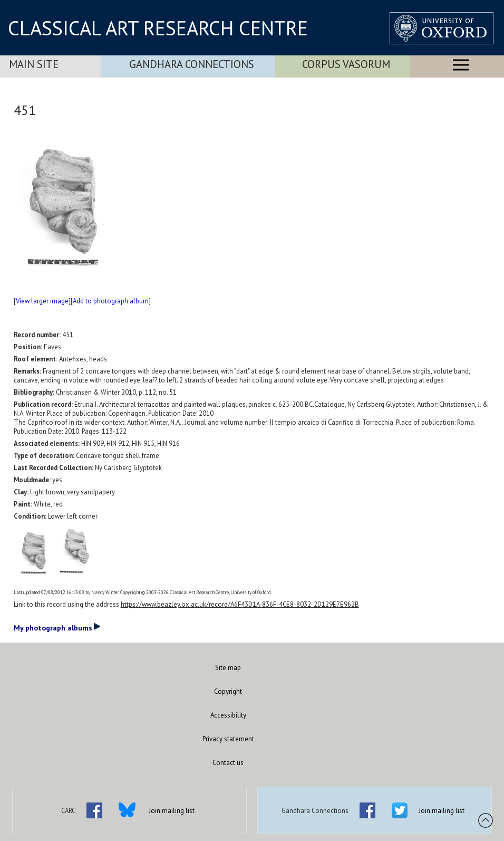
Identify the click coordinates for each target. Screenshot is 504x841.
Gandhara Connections (192, 64)
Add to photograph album (111, 301)
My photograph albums (57, 627)
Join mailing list (172, 811)
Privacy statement (228, 739)
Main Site (34, 64)
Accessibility (228, 715)
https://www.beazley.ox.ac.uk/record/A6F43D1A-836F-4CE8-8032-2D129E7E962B (240, 604)
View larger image (42, 301)
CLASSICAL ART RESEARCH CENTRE (158, 28)
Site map (228, 668)
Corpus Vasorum (346, 64)
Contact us (228, 763)
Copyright (228, 691)
